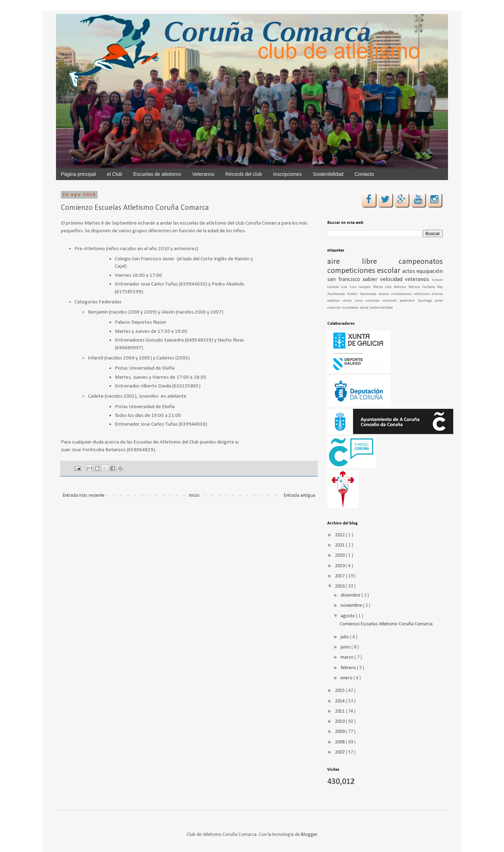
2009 (340, 732)
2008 (340, 742)
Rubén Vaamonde (363, 294)
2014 (340, 701)
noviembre (352, 606)
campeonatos (421, 262)
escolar (390, 271)
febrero (349, 668)
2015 (340, 691)
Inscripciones (287, 174)
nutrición (391, 301)
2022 (340, 535)
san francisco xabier (354, 279)
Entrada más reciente (84, 496)
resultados (351, 308)
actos (409, 271)
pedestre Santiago (417, 301)
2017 (340, 576)
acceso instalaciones (396, 294)
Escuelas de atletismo (157, 174)
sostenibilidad (381, 308)
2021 (340, 545)
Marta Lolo (383, 287)
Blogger (309, 835)
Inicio (194, 496)
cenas (349, 301)
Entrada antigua (300, 496)
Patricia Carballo (423, 287)
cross (360, 301)
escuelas (374, 301)
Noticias (401, 287)
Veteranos (203, 174)
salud (365, 308)
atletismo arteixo (428, 294)
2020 (340, 555)
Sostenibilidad (328, 174)
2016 (340, 586)
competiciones (352, 271)
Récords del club (244, 174)
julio (345, 637)
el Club (115, 174)
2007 (340, 752)
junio (346, 647)
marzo (348, 657)
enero (347, 678)
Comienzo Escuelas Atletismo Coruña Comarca (386, 624)
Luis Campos (361, 287)
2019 (340, 566)
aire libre (363, 262)
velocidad (393, 279)
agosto (348, 616)
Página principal (78, 174)
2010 (340, 722)
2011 (340, 711)
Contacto (364, 174)
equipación (430, 271)
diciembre (351, 595)
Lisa (345, 287)
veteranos (418, 279)
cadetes (335, 301)
